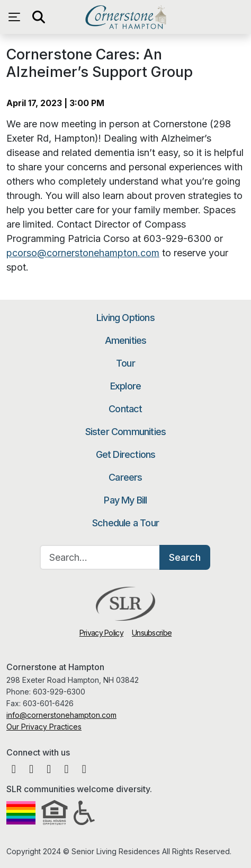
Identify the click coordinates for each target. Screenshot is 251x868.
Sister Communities (126, 432)
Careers (125, 477)
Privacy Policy (101, 633)
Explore (125, 386)
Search (185, 557)
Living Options (125, 318)
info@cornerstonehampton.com (61, 715)
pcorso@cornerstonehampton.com (83, 253)
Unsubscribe (152, 633)
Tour (125, 363)
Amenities (126, 340)
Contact (125, 409)
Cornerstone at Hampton (125, 17)
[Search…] (100, 557)
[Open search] (38, 17)
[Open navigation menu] (17, 17)
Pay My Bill (125, 500)
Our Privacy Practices (44, 727)
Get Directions (126, 454)
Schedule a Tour (125, 523)
